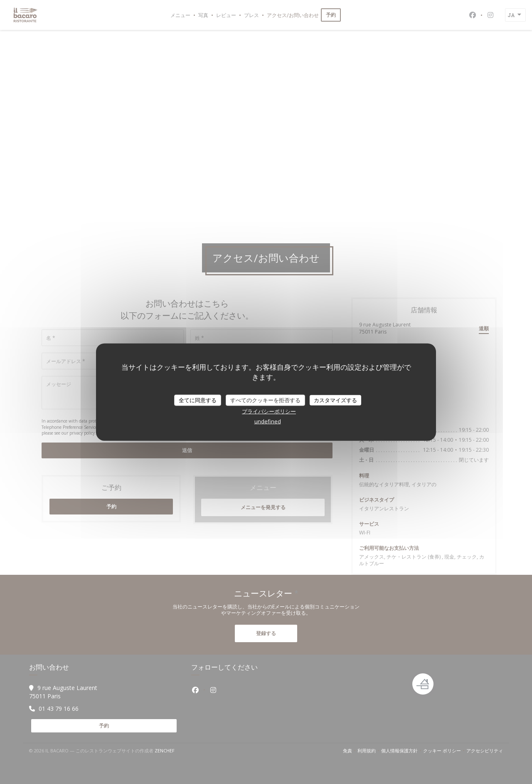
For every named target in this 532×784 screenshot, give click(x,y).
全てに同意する (198, 400)
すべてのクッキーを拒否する (265, 400)
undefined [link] (268, 421)
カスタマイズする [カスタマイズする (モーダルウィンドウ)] (335, 400)
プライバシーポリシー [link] (269, 411)
